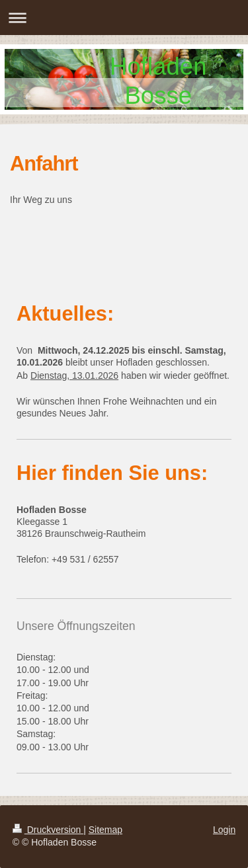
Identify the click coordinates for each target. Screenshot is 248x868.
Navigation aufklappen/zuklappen (124, 18)
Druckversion (48, 830)
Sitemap (105, 830)
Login (224, 830)
